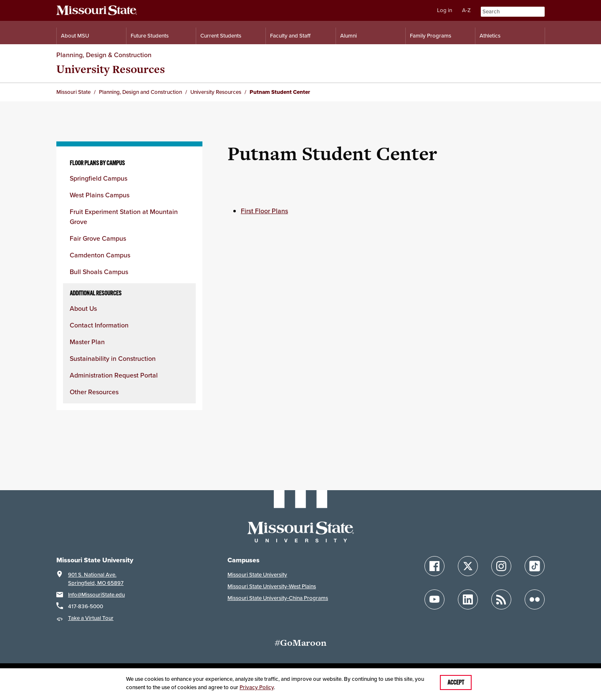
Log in (444, 10)
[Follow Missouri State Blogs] (501, 599)
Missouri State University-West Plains (272, 586)
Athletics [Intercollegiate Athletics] (490, 36)
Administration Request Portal (114, 375)
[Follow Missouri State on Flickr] (535, 599)
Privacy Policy (257, 687)
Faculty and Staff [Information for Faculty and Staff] (290, 36)
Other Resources (94, 392)
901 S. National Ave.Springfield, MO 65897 (96, 579)
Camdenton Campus (100, 255)
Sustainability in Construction (113, 358)
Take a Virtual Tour (91, 618)
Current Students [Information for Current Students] (221, 36)
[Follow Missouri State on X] (468, 566)
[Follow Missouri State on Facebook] (434, 566)
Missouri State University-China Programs (278, 598)
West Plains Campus (100, 195)
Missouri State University (257, 575)
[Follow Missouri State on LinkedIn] (468, 599)
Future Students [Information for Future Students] (150, 36)
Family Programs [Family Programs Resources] (431, 36)
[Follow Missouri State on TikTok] (535, 566)
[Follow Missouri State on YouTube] (434, 599)
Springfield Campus (98, 178)
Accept (456, 682)
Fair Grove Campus (98, 238)
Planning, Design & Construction (104, 55)
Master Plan (87, 342)
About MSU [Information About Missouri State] (75, 36)
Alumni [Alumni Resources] (348, 36)
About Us (83, 308)
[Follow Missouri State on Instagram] (501, 566)
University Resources (111, 69)
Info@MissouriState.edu (96, 595)
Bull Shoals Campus (99, 272)
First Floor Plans (264, 211)
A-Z (466, 10)
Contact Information (99, 325)
